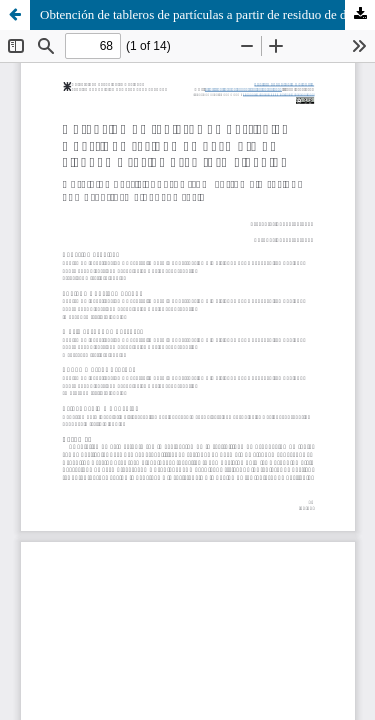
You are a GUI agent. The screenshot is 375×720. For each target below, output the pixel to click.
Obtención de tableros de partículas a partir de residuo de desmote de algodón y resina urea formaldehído (207, 14)
